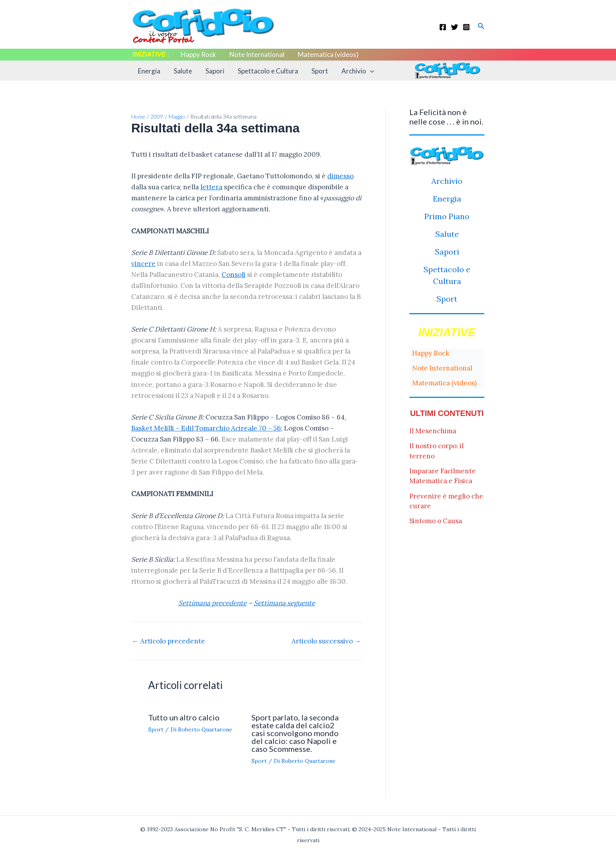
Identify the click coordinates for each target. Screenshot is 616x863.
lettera (211, 187)
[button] (481, 26)
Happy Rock (198, 54)
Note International (257, 54)
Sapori (215, 71)
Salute (183, 71)
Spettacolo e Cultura (268, 71)
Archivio (358, 71)
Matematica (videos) (328, 54)
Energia (149, 71)
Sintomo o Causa (436, 521)
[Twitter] (455, 27)
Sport (320, 71)
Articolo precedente (169, 641)
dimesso (340, 176)
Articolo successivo (326, 641)
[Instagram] (466, 27)
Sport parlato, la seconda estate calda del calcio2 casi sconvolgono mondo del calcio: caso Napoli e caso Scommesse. (295, 733)
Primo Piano (447, 216)
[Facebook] (443, 27)
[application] (370, 71)
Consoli (234, 275)
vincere (143, 264)
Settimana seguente (284, 603)
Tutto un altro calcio (184, 717)
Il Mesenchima (433, 431)
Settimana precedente (213, 603)
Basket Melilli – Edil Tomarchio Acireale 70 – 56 (206, 428)
